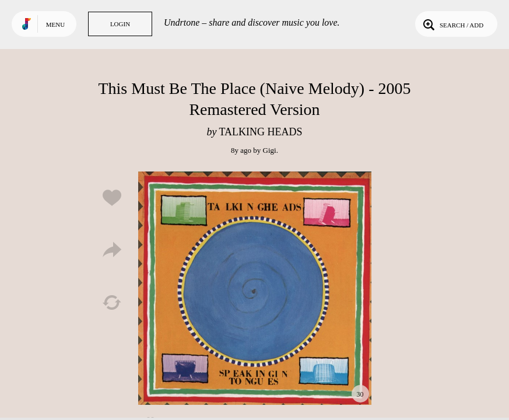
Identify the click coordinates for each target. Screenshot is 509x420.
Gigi (270, 150)
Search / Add (452, 24)
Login (120, 24)
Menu (55, 24)
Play (255, 288)
